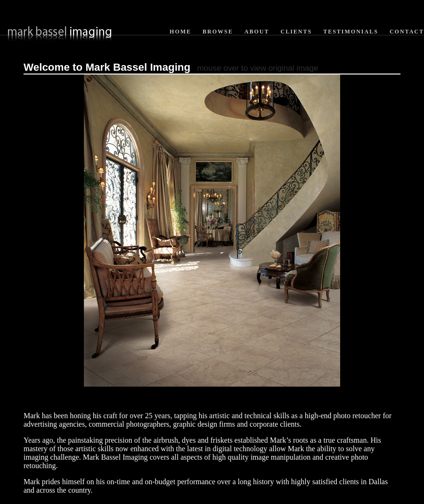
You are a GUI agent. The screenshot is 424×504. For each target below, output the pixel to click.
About (257, 32)
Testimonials (351, 32)
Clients (296, 32)
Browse (218, 32)
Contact (407, 32)
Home (180, 32)
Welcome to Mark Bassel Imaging (107, 67)
